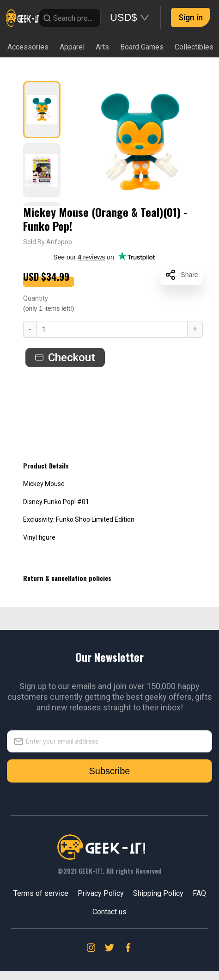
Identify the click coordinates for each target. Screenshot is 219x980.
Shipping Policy (158, 893)
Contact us (109, 912)
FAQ (199, 893)
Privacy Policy (101, 893)
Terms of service (41, 893)
